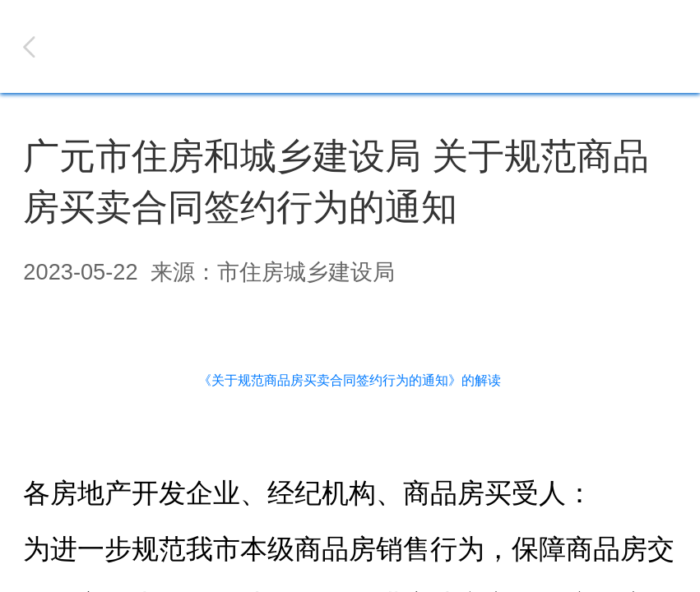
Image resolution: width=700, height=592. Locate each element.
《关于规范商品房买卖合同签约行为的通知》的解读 (350, 380)
